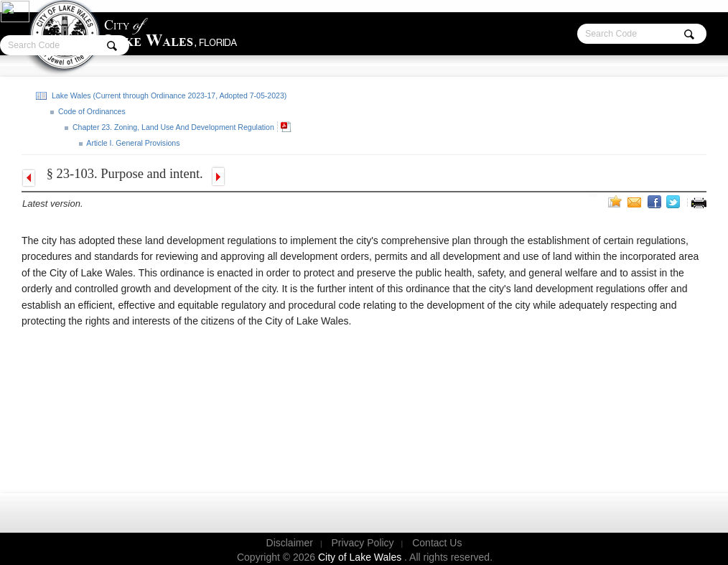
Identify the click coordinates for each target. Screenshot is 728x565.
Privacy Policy (362, 543)
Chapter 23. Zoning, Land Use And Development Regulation (172, 127)
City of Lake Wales (361, 557)
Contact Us (437, 543)
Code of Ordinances (91, 111)
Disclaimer (290, 543)
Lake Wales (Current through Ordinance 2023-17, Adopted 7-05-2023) (168, 95)
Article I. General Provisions (132, 143)
